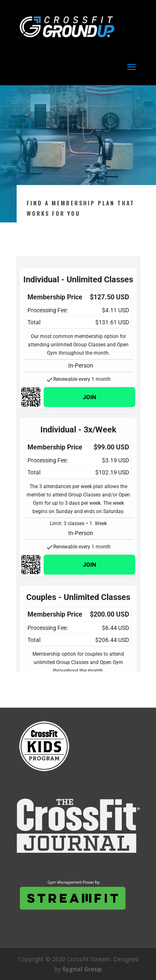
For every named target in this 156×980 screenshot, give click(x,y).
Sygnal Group (82, 969)
